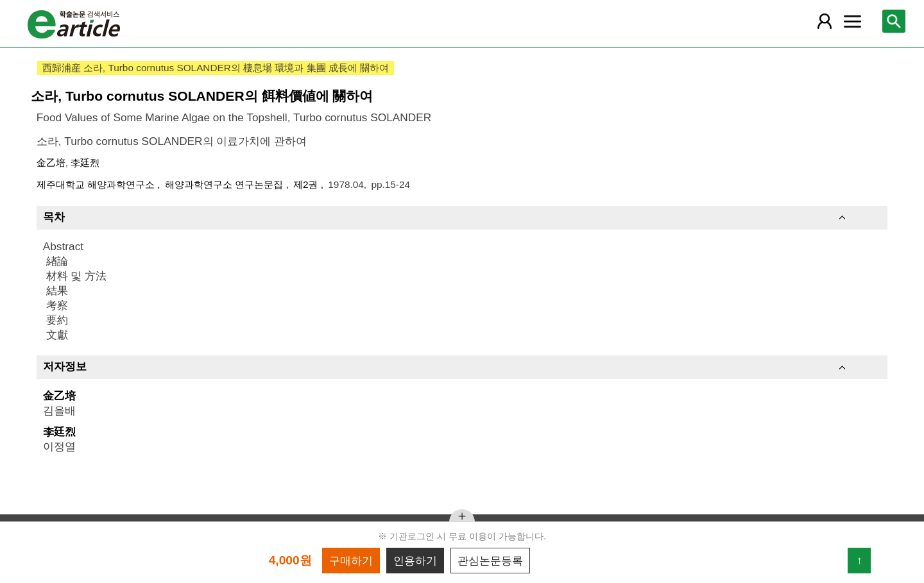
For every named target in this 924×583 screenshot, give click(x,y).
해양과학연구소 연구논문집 (226, 184)
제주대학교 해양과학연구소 (97, 184)
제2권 (307, 184)
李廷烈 (85, 163)
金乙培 (51, 163)
